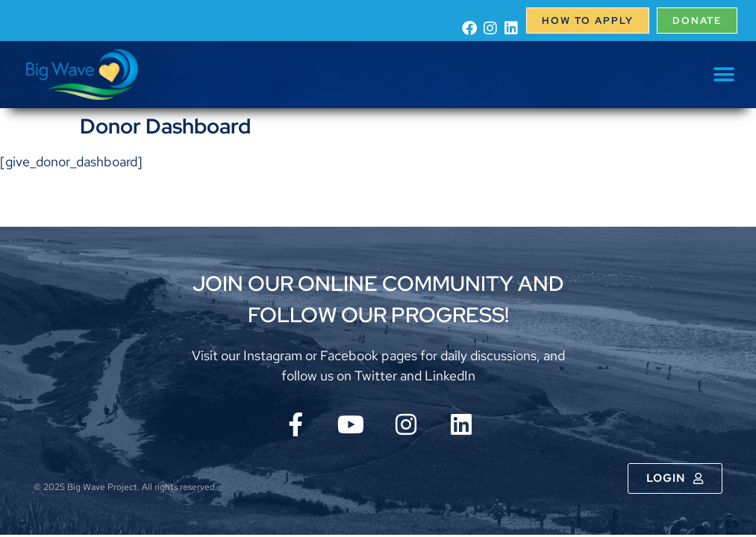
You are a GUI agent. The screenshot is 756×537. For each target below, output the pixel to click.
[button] (724, 75)
